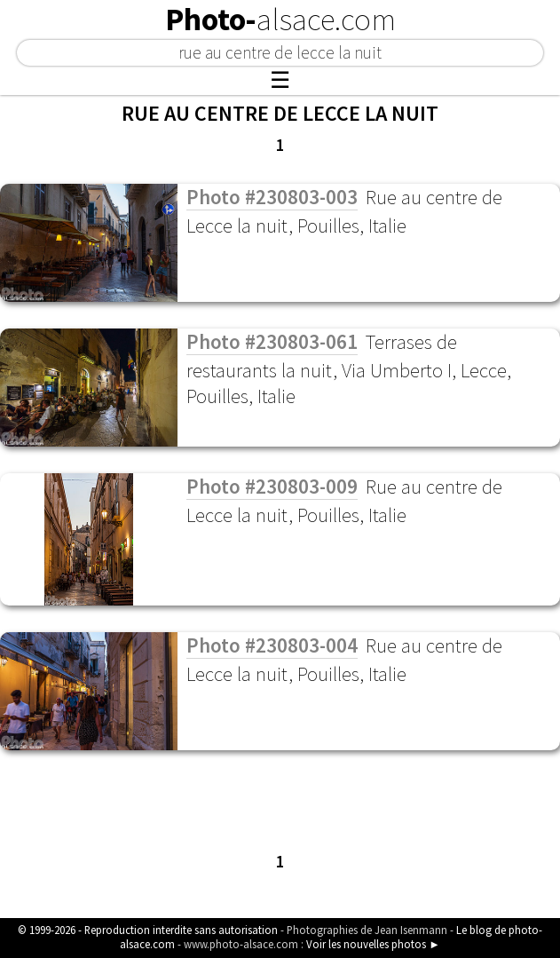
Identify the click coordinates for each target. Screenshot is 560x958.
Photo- (280, 20)
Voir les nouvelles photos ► (373, 944)
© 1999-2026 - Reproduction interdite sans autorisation (148, 930)
